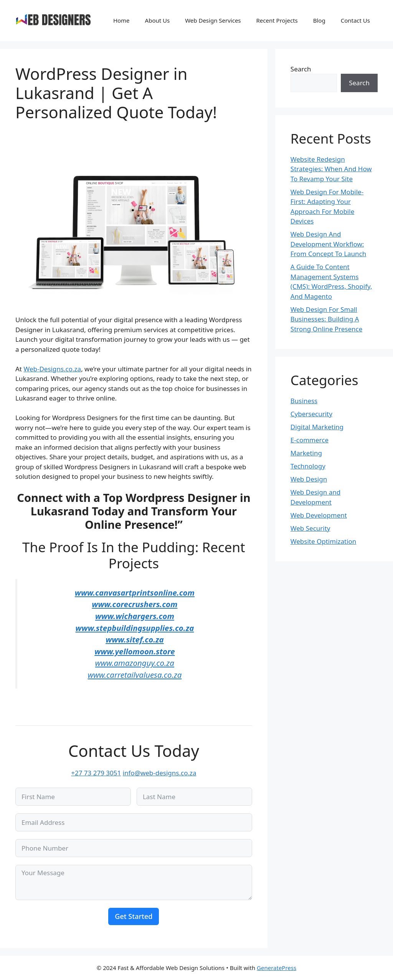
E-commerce (310, 440)
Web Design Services (213, 20)
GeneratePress (277, 968)
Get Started (134, 916)
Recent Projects (277, 20)
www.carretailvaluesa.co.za (135, 675)
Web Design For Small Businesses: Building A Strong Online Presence (326, 319)
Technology (308, 466)
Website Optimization (324, 541)
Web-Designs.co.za (52, 369)
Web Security (310, 528)
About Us (158, 20)
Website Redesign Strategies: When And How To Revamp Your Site (331, 169)
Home (121, 20)
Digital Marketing (317, 427)
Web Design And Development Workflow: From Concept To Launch (329, 244)
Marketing (306, 453)
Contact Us (355, 20)
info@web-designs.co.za (160, 773)
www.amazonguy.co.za (135, 663)
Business (304, 401)
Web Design (309, 479)
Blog (319, 20)
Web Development (319, 515)
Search (301, 69)
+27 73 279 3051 (96, 773)
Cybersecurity (311, 414)
